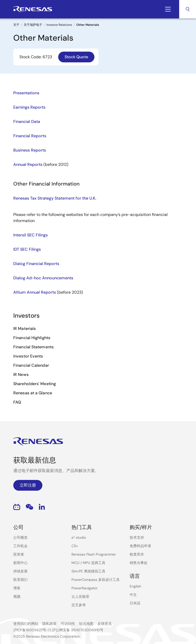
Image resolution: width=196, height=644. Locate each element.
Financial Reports (30, 136)
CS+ (75, 546)
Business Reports (30, 150)
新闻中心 (20, 563)
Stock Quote (76, 57)
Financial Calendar (31, 365)
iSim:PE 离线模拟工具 (88, 571)
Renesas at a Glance (33, 393)
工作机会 (20, 546)
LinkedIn (42, 507)
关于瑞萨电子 (33, 25)
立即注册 (28, 485)
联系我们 (20, 580)
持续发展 (20, 571)
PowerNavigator (84, 588)
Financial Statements (33, 347)
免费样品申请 (140, 546)
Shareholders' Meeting (35, 384)
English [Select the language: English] (135, 586)
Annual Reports (28, 164)
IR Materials (24, 329)
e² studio (79, 537)
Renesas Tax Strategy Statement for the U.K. (55, 198)
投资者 (19, 554)
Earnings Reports (29, 107)
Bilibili (17, 507)
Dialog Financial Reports (36, 264)
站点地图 (86, 624)
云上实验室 (80, 596)
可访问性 (68, 624)
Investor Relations (59, 25)
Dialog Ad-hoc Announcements (43, 278)
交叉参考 (79, 605)
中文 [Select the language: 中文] (133, 595)
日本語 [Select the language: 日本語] (135, 603)
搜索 (188, 9)
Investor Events (28, 356)
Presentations (26, 93)
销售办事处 (139, 563)
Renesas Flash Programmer (94, 554)
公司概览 (20, 537)
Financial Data (27, 122)
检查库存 (137, 554)
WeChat (29, 507)
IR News (21, 375)
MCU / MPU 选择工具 (88, 563)
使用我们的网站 (26, 624)
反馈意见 (105, 624)
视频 (17, 596)
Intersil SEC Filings (30, 235)
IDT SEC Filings (27, 249)
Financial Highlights (32, 338)
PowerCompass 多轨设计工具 (96, 580)
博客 (17, 588)
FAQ (17, 402)
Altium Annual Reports (35, 292)
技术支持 (137, 537)
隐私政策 (50, 624)
